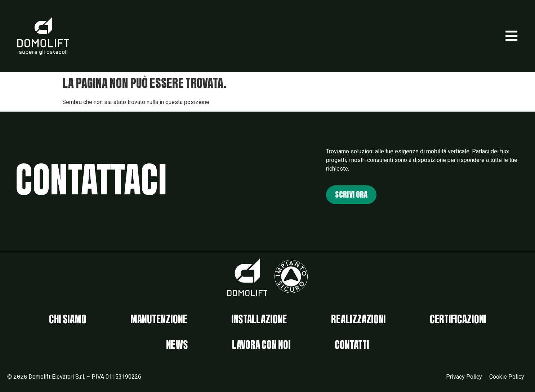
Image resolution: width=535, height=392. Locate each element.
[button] (511, 36)
